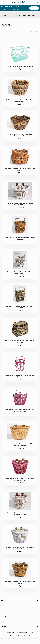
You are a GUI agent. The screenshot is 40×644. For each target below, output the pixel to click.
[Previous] (2, 15)
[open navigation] (3, 2)
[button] (33, 31)
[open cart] (37, 2)
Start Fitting (34, 8)
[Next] (38, 15)
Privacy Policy (26, 635)
